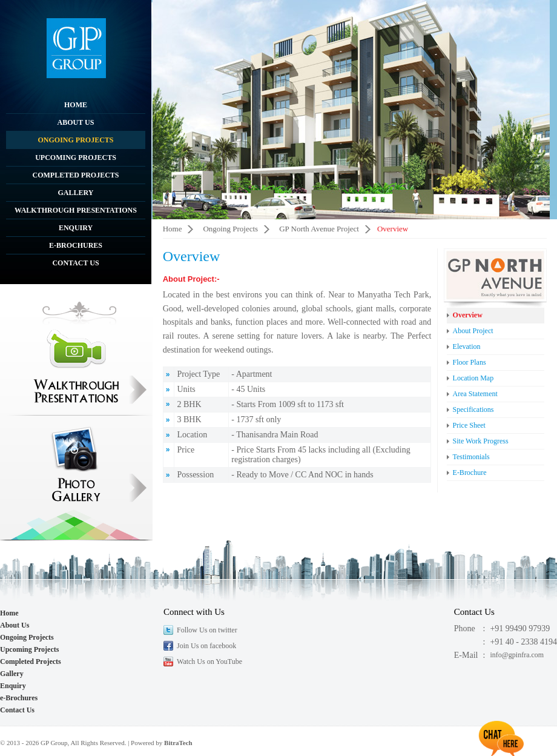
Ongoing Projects (75, 140)
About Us (76, 122)
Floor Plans (470, 362)
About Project (473, 331)
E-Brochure (470, 472)
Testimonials (471, 457)
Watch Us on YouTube (209, 661)
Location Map (473, 378)
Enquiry (76, 228)
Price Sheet (469, 425)
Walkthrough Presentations (76, 210)
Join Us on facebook (206, 646)
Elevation (467, 346)
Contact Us (75, 263)
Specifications (473, 409)
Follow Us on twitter (207, 630)
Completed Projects (75, 175)
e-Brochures (76, 245)
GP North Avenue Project (319, 229)
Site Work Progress (481, 441)
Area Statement (475, 394)
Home (76, 105)
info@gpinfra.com (517, 655)
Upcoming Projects (76, 157)
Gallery (76, 193)
